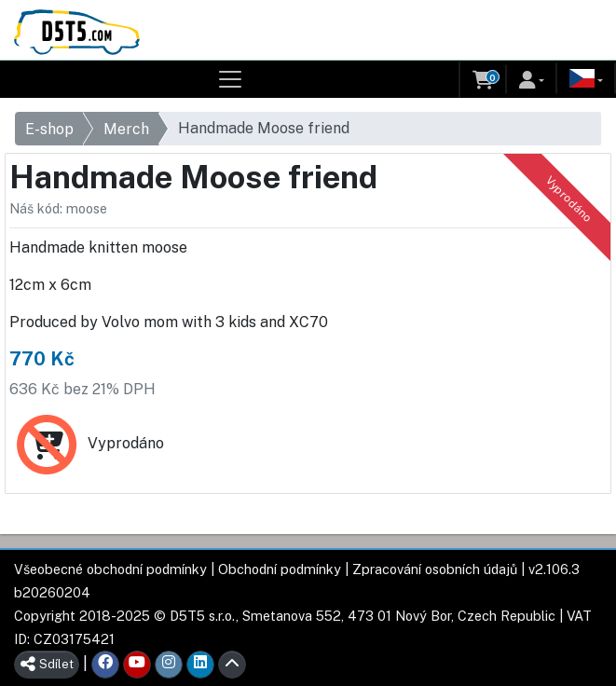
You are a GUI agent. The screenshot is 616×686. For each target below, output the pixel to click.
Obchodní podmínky (280, 569)
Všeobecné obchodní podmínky (110, 569)
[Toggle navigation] (230, 79)
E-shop (49, 129)
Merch (126, 129)
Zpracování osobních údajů (435, 569)
